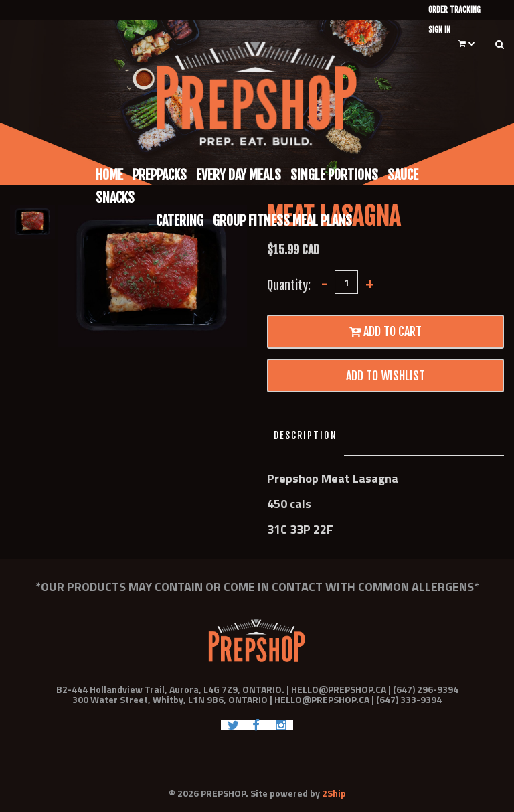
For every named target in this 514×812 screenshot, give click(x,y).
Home (109, 175)
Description (306, 435)
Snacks (115, 198)
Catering (180, 221)
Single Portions (334, 175)
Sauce (403, 175)
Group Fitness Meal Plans (282, 221)
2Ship (334, 793)
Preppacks (160, 175)
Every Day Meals (239, 175)
